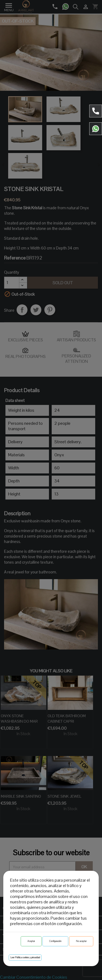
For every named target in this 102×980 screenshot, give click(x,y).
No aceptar (81, 941)
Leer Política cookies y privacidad (25, 957)
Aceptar (31, 941)
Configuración (55, 941)
